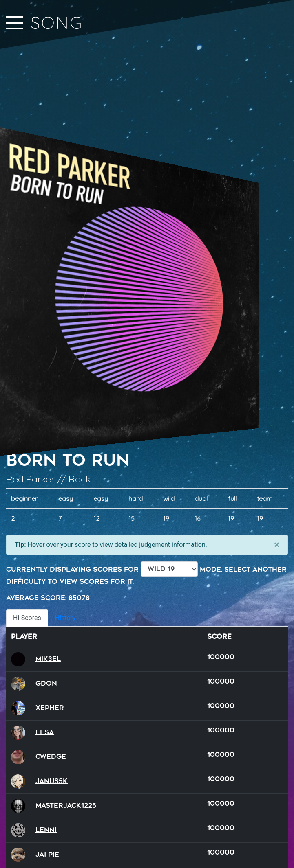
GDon (46, 683)
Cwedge (51, 756)
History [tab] (65, 618)
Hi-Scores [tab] (27, 618)
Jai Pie (47, 854)
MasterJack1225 (66, 805)
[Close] (277, 545)
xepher (50, 707)
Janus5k (52, 781)
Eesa (45, 732)
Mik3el (48, 659)
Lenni (46, 830)
